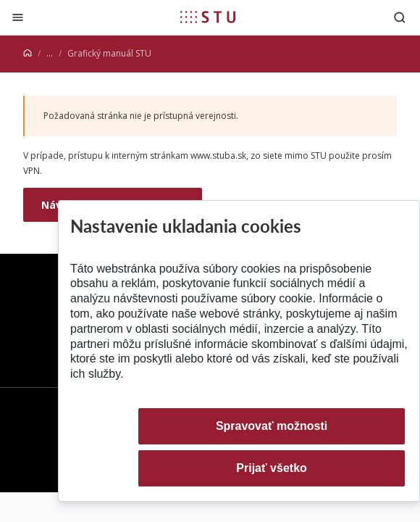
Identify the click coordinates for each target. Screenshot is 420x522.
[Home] (28, 53)
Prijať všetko (272, 468)
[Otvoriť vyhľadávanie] (400, 17)
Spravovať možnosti (272, 426)
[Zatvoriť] (18, 17)
